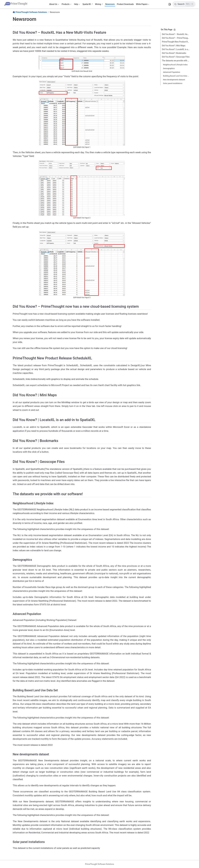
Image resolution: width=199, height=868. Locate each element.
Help (77, 5)
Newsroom (110, 4)
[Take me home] (17, 4)
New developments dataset (174, 80)
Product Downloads (125, 4)
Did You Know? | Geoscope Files (176, 57)
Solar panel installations (173, 83)
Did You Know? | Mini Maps (174, 46)
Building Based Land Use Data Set (176, 76)
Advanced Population (172, 72)
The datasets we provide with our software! (176, 61)
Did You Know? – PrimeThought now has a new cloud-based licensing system (176, 38)
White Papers (143, 5)
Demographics (169, 68)
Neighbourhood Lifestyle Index (175, 65)
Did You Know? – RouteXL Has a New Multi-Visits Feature (176, 34)
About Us (54, 5)
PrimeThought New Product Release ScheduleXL (176, 42)
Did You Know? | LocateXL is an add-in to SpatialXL (176, 49)
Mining (98, 4)
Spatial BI (87, 4)
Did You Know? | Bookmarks (174, 53)
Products (66, 5)
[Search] (184, 4)
